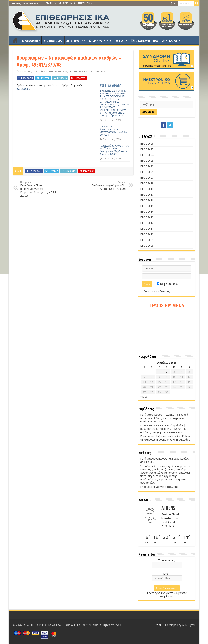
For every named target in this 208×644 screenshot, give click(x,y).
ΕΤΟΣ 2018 (147, 189)
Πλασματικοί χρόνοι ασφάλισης (159, 487)
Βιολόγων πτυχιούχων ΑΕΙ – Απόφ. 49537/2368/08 (107, 186)
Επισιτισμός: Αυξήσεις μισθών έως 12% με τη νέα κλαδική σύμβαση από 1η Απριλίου (165, 438)
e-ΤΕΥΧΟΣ (75, 41)
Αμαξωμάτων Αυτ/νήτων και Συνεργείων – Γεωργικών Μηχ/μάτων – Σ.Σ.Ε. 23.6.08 (115, 150)
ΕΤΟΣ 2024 (147, 155)
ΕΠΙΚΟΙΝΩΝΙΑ (85, 3)
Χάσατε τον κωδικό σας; (156, 291)
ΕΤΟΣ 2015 (147, 206)
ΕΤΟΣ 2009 (147, 240)
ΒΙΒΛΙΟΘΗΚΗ (30, 41)
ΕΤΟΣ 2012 (147, 223)
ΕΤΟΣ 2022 (147, 166)
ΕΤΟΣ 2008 (147, 246)
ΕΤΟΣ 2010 (147, 234)
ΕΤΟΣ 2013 (147, 217)
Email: (167, 574)
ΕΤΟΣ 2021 (147, 172)
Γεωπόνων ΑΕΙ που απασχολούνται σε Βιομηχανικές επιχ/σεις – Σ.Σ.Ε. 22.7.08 (39, 189)
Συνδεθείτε (24, 89)
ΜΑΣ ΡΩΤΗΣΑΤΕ (100, 41)
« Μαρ (144, 397)
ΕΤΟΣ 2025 (147, 149)
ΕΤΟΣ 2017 (147, 195)
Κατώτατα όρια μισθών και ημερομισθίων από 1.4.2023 (165, 460)
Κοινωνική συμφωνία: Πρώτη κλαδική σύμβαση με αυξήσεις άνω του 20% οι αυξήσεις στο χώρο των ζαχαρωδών (163, 429)
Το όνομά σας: (167, 560)
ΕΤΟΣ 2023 (147, 161)
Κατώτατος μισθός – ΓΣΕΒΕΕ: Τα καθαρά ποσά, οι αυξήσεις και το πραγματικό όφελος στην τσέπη (164, 418)
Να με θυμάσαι (167, 284)
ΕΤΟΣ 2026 (147, 144)
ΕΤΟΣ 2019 (147, 183)
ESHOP (121, 41)
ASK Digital (189, 625)
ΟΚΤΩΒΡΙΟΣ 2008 (78, 71)
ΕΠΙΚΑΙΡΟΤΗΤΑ (173, 41)
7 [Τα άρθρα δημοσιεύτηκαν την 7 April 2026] (152, 377)
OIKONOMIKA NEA (144, 41)
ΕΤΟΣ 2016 (147, 200)
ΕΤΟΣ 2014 (147, 212)
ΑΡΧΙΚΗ (15, 40)
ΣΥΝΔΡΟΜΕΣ (53, 41)
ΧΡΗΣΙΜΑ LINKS (67, 3)
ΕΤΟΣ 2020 (147, 178)
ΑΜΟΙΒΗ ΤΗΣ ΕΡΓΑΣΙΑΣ (56, 71)
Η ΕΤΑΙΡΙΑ (49, 3)
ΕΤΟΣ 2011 (147, 229)
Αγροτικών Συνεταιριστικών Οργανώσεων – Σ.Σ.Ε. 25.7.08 (113, 130)
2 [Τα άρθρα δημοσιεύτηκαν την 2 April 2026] (167, 372)
